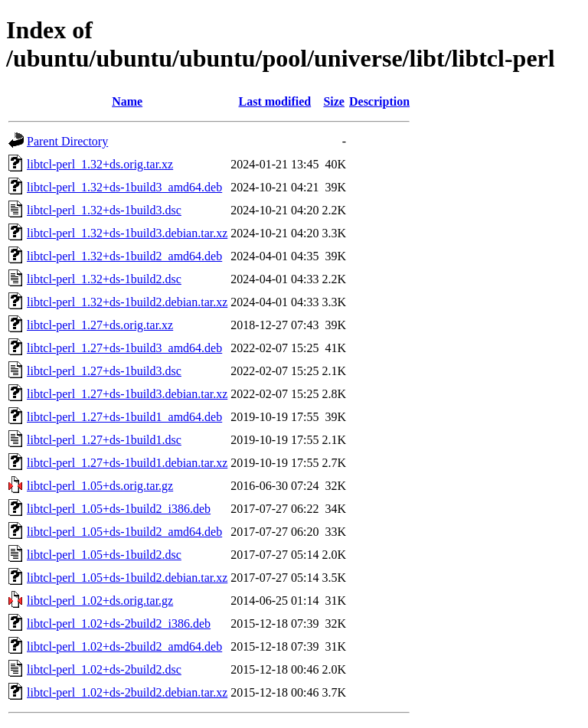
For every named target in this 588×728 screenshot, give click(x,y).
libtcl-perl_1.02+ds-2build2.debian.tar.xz (127, 692)
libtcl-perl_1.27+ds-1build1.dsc (104, 440)
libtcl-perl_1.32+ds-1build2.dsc (104, 279)
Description (379, 101)
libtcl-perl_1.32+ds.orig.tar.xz (100, 164)
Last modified (275, 101)
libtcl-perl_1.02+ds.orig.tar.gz (100, 601)
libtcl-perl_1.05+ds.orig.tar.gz (100, 486)
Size (334, 101)
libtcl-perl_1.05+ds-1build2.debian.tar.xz (127, 578)
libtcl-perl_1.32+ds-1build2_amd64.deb (124, 256)
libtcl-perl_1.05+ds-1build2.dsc (104, 555)
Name (127, 101)
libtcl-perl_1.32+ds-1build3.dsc (104, 210)
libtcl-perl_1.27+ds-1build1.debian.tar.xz (127, 463)
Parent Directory (67, 141)
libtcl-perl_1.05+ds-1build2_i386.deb (119, 509)
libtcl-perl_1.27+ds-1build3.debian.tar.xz (127, 394)
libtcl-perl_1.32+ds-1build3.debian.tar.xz (127, 233)
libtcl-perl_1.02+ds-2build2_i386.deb (119, 624)
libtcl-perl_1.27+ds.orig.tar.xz (100, 325)
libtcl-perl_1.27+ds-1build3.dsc (104, 371)
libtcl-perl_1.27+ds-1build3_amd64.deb (124, 348)
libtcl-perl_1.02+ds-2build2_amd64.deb (124, 646)
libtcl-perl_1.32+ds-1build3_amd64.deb (124, 187)
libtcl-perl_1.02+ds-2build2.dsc (104, 669)
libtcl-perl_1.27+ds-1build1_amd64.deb (124, 417)
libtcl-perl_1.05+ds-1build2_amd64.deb (124, 532)
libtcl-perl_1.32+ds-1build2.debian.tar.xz (127, 302)
